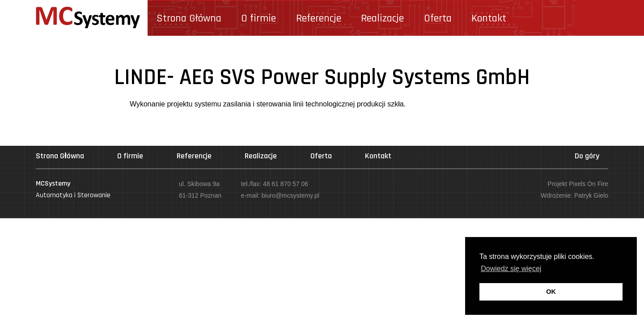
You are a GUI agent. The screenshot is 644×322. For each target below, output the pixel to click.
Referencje (319, 18)
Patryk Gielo (591, 195)
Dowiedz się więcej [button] (511, 269)
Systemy (88, 18)
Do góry (587, 156)
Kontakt (489, 18)
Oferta (438, 18)
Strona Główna (189, 18)
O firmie (258, 18)
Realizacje (382, 18)
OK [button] (551, 292)
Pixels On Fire (589, 184)
